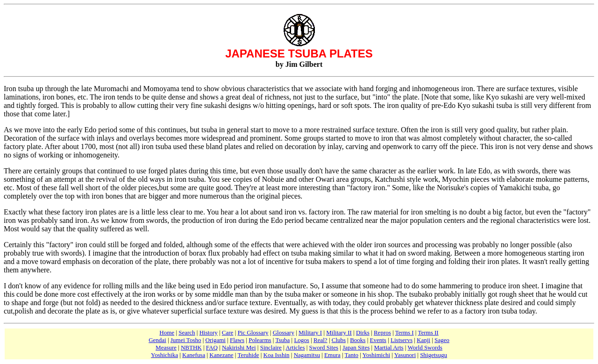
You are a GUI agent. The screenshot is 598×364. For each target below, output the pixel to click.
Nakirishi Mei (239, 347)
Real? (320, 340)
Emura (332, 355)
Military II (339, 332)
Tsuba (282, 340)
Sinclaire (271, 347)
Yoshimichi (376, 355)
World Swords (425, 347)
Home (167, 332)
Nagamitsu (307, 355)
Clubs (339, 340)
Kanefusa (194, 355)
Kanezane (221, 355)
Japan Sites (356, 347)
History (209, 332)
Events (378, 340)
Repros (382, 332)
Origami (216, 340)
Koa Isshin (277, 355)
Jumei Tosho (186, 340)
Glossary (284, 332)
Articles (295, 347)
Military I (310, 332)
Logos (302, 340)
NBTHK (191, 347)
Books (358, 340)
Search (187, 332)
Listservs (402, 340)
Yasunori (405, 355)
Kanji (424, 340)
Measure (166, 347)
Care (228, 332)
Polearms (260, 340)
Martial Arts (388, 347)
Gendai (157, 340)
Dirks (363, 332)
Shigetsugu (434, 355)
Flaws (237, 340)
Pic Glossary (253, 332)
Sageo (442, 340)
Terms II (428, 332)
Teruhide (248, 355)
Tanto (352, 355)
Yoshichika (164, 355)
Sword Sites (324, 347)
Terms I (405, 332)
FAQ (212, 347)
